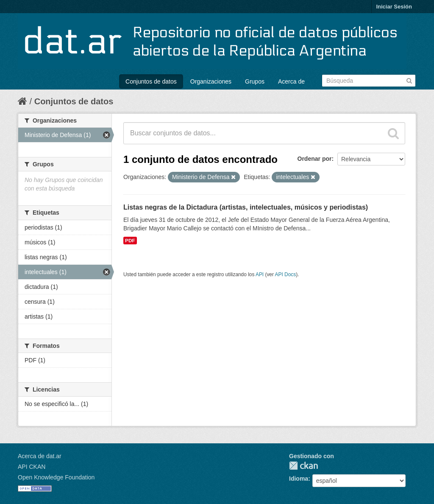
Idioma (299, 479)
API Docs (286, 274)
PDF (130, 241)
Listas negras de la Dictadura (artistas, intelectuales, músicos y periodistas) (246, 207)
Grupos (255, 81)
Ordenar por (315, 159)
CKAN (303, 466)
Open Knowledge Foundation (56, 477)
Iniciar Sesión (394, 7)
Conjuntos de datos (151, 81)
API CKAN (32, 467)
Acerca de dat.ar (40, 456)
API (260, 274)
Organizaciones (211, 81)
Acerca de (291, 81)
